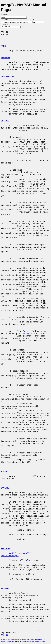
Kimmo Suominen (7, 641)
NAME (3, 46)
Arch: (36, 20)
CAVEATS (5, 488)
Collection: (6, 24)
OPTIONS (5, 121)
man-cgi (25, 641)
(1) (28, 560)
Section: (5, 20)
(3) (24, 334)
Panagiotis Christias (38, 641)
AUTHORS (5, 589)
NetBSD (40, 639)
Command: (6, 15)
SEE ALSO (6, 549)
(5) (25, 553)
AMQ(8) (5, 635)
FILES (4, 472)
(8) (13, 553)
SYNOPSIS (6, 58)
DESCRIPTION (7, 77)
